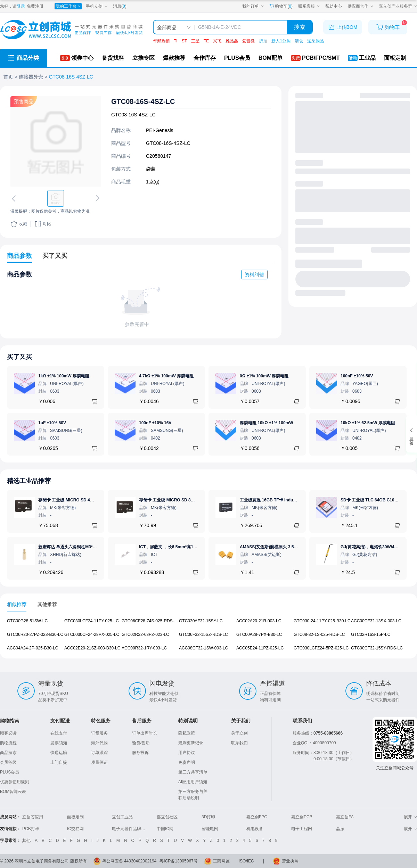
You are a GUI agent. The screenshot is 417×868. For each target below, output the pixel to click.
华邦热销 (161, 41)
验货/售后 (141, 743)
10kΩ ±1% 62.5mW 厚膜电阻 (368, 423)
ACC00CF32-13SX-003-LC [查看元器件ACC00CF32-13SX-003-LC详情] (376, 621)
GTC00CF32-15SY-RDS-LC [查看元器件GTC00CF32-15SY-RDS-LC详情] (377, 648)
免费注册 (35, 6)
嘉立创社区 (167, 817)
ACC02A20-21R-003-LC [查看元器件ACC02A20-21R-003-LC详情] (259, 621)
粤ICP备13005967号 (178, 861)
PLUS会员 (10, 772)
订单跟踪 (99, 753)
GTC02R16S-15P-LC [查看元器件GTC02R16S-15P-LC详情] (371, 634)
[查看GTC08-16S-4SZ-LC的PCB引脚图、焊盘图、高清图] (56, 141)
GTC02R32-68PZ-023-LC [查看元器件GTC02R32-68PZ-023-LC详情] (145, 634)
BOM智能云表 (13, 792)
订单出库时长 (145, 733)
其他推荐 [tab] (47, 604)
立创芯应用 (33, 817)
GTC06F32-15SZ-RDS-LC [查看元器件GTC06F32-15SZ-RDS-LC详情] (203, 634)
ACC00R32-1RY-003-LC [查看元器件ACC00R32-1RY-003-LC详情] (144, 648)
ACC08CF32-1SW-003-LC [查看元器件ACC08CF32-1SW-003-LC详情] (203, 648)
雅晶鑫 (232, 41)
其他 (26, 841)
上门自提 (59, 762)
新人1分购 (281, 41)
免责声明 (187, 762)
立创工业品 (122, 817)
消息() (120, 6)
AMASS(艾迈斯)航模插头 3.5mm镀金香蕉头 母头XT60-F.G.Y (297, 547)
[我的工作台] (68, 6)
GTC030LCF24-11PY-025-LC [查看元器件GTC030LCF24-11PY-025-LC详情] (92, 621)
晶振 (340, 829)
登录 (21, 6)
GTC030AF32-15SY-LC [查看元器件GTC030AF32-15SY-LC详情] (201, 621)
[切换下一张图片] (96, 198)
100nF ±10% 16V (155, 423)
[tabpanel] (208, 638)
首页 (8, 77)
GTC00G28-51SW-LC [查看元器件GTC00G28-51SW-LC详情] (27, 621)
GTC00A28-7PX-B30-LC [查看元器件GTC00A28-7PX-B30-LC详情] (259, 634)
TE (206, 41)
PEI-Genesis (160, 130)
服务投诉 (140, 753)
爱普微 (248, 41)
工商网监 (221, 861)
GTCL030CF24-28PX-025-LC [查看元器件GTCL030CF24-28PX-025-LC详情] (92, 634)
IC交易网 (75, 829)
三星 (195, 41)
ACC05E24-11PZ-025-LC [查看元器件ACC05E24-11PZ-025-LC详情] (260, 648)
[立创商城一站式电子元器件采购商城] (71, 30)
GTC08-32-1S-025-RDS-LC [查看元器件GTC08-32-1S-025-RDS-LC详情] (319, 634)
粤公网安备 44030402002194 (129, 861)
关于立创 (239, 733)
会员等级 (8, 762)
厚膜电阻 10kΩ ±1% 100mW (267, 423)
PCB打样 (31, 829)
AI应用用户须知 (193, 782)
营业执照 (290, 861)
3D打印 (208, 817)
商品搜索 (8, 753)
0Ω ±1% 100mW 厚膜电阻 (264, 376)
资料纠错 (254, 275)
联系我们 (239, 743)
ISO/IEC (246, 861)
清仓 (299, 41)
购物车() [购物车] (281, 6)
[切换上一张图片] (15, 198)
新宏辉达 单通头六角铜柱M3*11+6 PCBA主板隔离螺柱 (89, 547)
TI (176, 41)
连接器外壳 (31, 77)
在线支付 (59, 733)
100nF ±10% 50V (357, 376)
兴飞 (217, 41)
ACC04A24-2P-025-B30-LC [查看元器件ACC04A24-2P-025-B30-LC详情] (32, 648)
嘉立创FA (345, 817)
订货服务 (99, 733)
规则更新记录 (191, 743)
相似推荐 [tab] (17, 604)
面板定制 (75, 817)
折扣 (263, 41)
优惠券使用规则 (15, 782)
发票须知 (59, 743)
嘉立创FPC (257, 817)
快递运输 (59, 753)
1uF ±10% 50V (52, 423)
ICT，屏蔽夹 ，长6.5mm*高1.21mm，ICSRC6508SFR (190, 547)
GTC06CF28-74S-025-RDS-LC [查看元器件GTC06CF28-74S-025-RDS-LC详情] (150, 621)
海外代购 (99, 743)
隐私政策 (187, 733)
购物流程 (8, 743)
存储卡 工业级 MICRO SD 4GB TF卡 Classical (82, 500)
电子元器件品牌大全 (131, 829)
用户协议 (187, 753)
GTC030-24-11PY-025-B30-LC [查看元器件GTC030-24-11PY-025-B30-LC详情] (322, 621)
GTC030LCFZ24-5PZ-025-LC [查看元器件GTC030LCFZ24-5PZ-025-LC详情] (321, 648)
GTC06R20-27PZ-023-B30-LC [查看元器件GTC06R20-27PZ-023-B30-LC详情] (35, 634)
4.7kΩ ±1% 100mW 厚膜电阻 (166, 376)
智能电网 (210, 829)
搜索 (300, 27)
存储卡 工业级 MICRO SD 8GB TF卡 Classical (183, 500)
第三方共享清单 (193, 772)
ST (184, 41)
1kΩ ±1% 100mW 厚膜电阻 (64, 376)
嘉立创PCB (302, 817)
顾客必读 (8, 733)
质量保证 (99, 762)
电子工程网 (302, 829)
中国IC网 (165, 829)
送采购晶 (316, 41)
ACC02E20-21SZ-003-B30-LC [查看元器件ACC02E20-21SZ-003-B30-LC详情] (92, 648)
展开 (410, 817)
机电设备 (255, 829)
